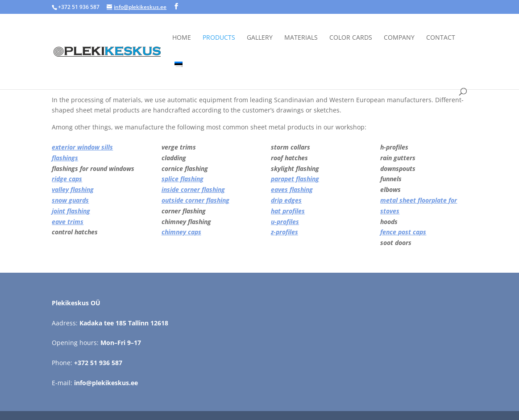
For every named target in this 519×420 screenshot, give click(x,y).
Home (182, 38)
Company (399, 38)
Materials (301, 38)
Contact (441, 38)
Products (219, 38)
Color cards (351, 38)
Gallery (260, 38)
